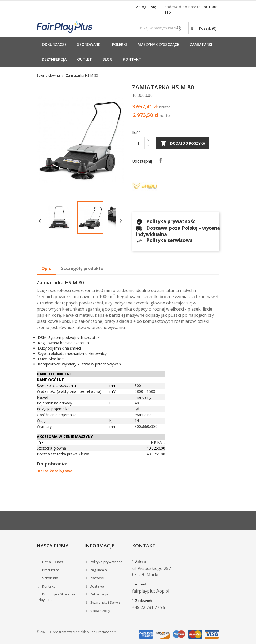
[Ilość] (138, 143)
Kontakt (132, 59)
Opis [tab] (46, 268)
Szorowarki (89, 44)
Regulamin (98, 570)
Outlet (85, 59)
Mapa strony (100, 611)
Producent (50, 570)
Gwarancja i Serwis (105, 602)
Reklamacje (99, 594)
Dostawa (97, 586)
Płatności (97, 578)
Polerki (120, 44)
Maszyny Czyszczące (158, 44)
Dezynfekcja (54, 59)
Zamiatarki (201, 44)
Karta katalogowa (55, 471)
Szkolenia (50, 578)
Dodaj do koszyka (183, 143)
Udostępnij (161, 160)
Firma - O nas (52, 562)
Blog (107, 59)
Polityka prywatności (106, 562)
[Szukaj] (160, 28)
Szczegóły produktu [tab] (82, 268)
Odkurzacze (54, 44)
